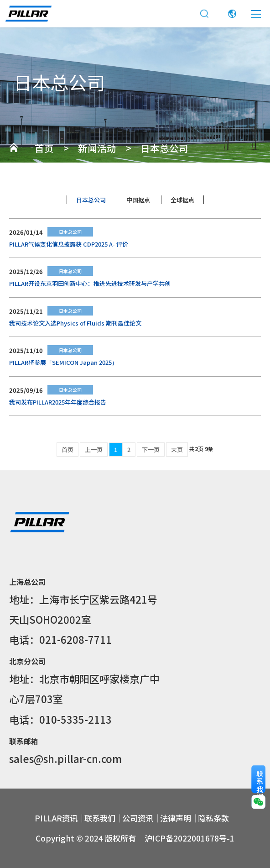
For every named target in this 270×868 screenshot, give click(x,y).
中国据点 (138, 200)
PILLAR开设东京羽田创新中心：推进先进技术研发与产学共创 (90, 283)
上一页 (94, 450)
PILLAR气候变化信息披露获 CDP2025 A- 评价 (69, 244)
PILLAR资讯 (56, 818)
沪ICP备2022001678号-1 (190, 838)
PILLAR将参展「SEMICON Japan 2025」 (63, 362)
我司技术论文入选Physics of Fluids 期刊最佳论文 (75, 323)
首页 (44, 148)
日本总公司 (164, 148)
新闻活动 (97, 148)
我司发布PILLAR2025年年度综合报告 (58, 402)
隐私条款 (213, 818)
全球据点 (182, 200)
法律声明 (176, 818)
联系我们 (100, 818)
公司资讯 (138, 818)
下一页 (151, 450)
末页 (177, 450)
